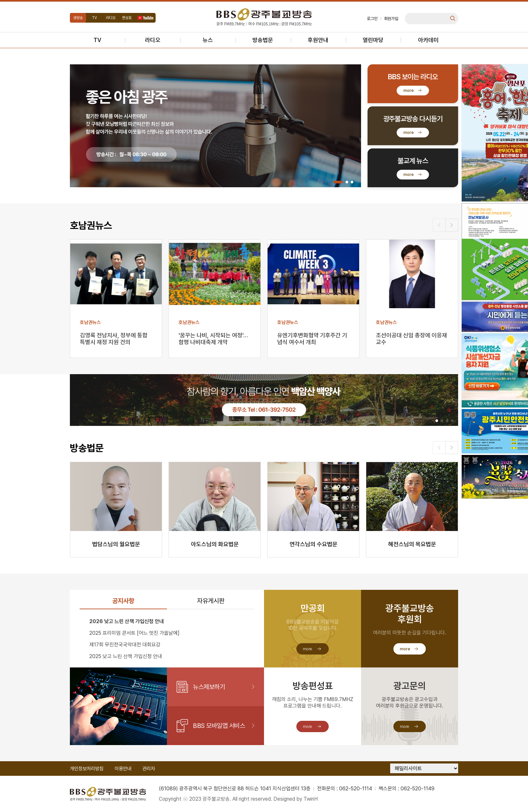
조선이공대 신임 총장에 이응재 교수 (412, 339)
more (409, 90)
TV (94, 18)
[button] (338, 182)
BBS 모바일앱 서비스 (219, 726)
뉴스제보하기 (209, 687)
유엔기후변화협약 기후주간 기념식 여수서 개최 (312, 339)
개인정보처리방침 (87, 769)
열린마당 (373, 40)
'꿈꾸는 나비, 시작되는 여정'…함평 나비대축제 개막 (213, 339)
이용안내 (123, 769)
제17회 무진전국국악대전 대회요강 (125, 645)
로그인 (372, 19)
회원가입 (391, 19)
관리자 (149, 769)
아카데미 (428, 40)
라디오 (111, 18)
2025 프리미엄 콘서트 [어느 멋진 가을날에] (134, 633)
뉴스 (208, 40)
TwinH (311, 799)
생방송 (78, 18)
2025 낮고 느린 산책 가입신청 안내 (126, 656)
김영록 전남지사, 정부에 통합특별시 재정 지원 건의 (114, 339)
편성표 (127, 18)
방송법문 (263, 40)
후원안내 (318, 40)
